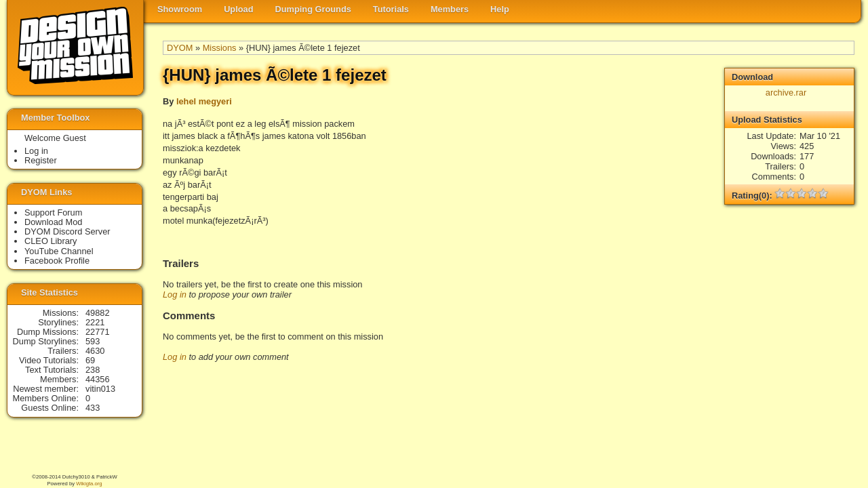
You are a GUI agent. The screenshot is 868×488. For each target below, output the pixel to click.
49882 (98, 313)
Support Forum (53, 212)
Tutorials (391, 9)
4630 (95, 351)
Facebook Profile (57, 261)
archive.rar (786, 93)
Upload (238, 9)
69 (90, 360)
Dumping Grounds (313, 9)
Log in (175, 294)
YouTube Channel (59, 251)
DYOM (180, 48)
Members (450, 9)
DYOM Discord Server (67, 231)
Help (500, 9)
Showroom (180, 9)
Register (41, 160)
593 (93, 341)
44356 (98, 379)
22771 (98, 332)
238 (93, 370)
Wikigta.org (89, 484)
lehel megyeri (204, 101)
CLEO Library (51, 241)
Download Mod (53, 222)
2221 (95, 322)
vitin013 (100, 389)
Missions (220, 48)
